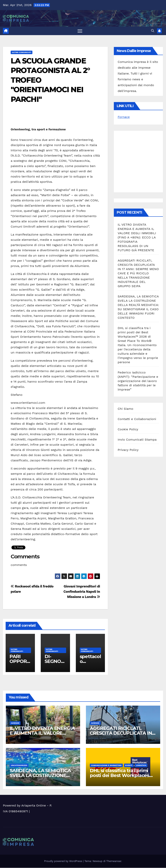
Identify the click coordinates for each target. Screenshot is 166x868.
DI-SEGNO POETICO (55, 661)
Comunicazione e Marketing (106, 765)
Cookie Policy (128, 429)
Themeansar (114, 861)
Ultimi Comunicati (22, 52)
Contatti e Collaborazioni (137, 419)
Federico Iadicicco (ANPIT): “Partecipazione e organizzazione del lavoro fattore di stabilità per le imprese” (138, 381)
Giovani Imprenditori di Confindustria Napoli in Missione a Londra (82, 592)
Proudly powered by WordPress (64, 861)
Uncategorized (19, 765)
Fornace (124, 117)
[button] (153, 31)
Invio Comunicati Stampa (137, 440)
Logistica (141, 765)
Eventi (129, 765)
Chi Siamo (126, 409)
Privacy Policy (128, 450)
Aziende (15, 723)
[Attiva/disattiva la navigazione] (80, 31)
